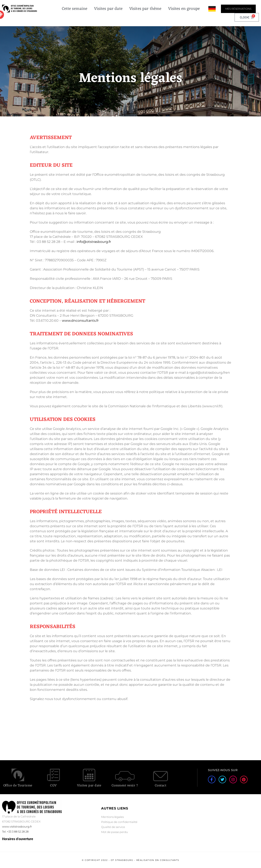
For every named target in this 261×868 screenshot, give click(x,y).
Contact (161, 786)
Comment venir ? (125, 786)
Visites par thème (145, 9)
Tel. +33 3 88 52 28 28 (15, 832)
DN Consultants (167, 860)
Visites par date (108, 9)
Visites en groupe (184, 9)
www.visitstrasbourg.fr (17, 826)
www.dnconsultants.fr (80, 321)
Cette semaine (75, 9)
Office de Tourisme (18, 786)
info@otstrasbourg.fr (94, 242)
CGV (54, 786)
